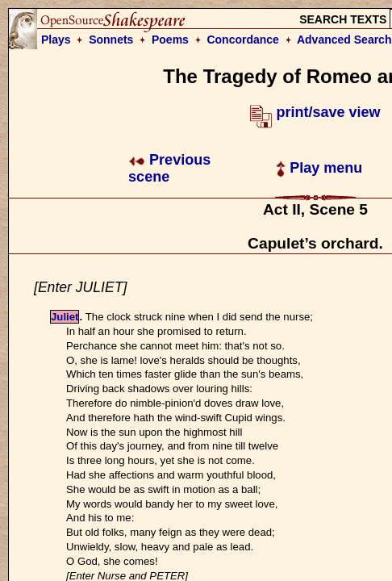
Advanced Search (344, 40)
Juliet (65, 317)
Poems (170, 40)
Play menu (319, 168)
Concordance (242, 40)
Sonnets (111, 40)
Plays (56, 40)
